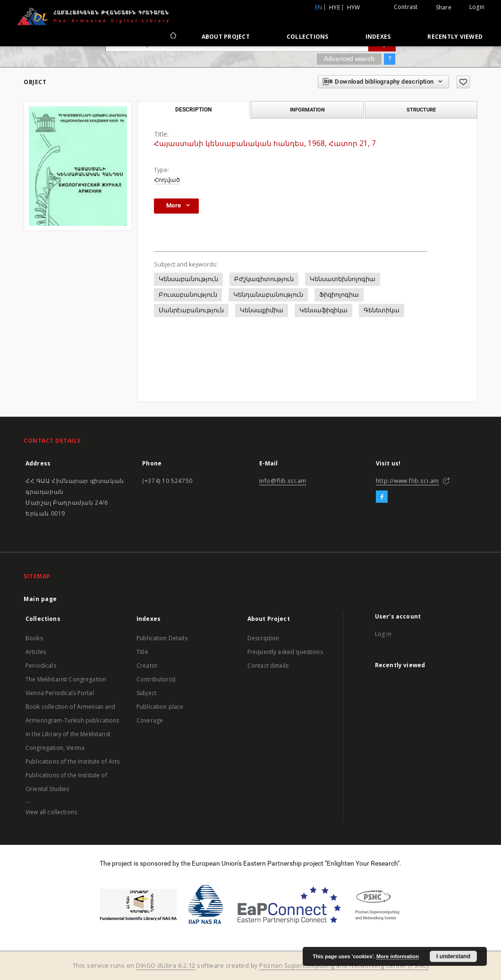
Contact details (268, 666)
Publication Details (162, 638)
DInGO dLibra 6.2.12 (166, 966)
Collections (308, 37)
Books (34, 638)
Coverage (150, 720)
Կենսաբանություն (188, 279)
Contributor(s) (156, 679)
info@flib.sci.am (283, 481)
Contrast (406, 7)
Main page (40, 599)
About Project (226, 37)
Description (263, 638)
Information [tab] (307, 110)
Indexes (378, 37)
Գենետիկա (382, 310)
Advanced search (349, 59)
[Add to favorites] (463, 82)
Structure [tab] (421, 110)
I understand (453, 956)
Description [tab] (193, 110)
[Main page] (173, 36)
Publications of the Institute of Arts (73, 761)
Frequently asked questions (285, 652)
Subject (146, 693)
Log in (383, 634)
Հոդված (167, 180)
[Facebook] (382, 497)
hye (335, 7)
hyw (354, 7)
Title (142, 652)
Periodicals (41, 666)
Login (477, 7)
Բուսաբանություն (188, 295)
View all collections (51, 812)
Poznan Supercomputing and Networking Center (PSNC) (344, 966)
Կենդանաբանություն (268, 295)
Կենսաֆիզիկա (323, 310)
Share (444, 8)
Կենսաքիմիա (262, 310)
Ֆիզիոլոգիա (339, 295)
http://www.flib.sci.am (408, 481)
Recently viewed (455, 37)
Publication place (160, 707)
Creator (147, 666)
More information (398, 956)
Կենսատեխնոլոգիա (343, 279)
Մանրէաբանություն (191, 310)
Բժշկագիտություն (264, 279)
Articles (36, 652)
